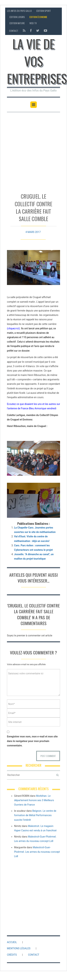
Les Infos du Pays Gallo (19, 11)
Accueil (12, 942)
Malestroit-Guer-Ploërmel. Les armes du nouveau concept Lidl (37, 852)
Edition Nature (17, 23)
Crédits (12, 955)
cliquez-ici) (14, 328)
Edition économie (38, 17)
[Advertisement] (33, 151)
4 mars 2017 (33, 230)
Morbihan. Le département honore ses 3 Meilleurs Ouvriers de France (34, 800)
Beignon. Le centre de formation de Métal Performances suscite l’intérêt (35, 815)
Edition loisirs (17, 17)
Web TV (33, 23)
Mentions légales (19, 948)
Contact (14, 31)
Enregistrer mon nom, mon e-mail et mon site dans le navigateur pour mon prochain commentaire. (32, 741)
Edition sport (44, 11)
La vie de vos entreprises (37, 61)
